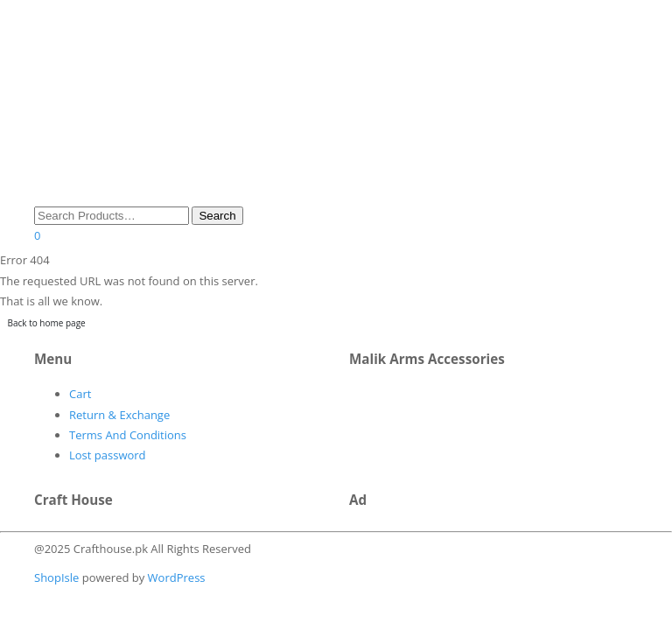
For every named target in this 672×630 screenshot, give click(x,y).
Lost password (108, 455)
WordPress (175, 577)
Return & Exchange (119, 415)
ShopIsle (58, 577)
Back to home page (47, 323)
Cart (80, 394)
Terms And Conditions (128, 435)
